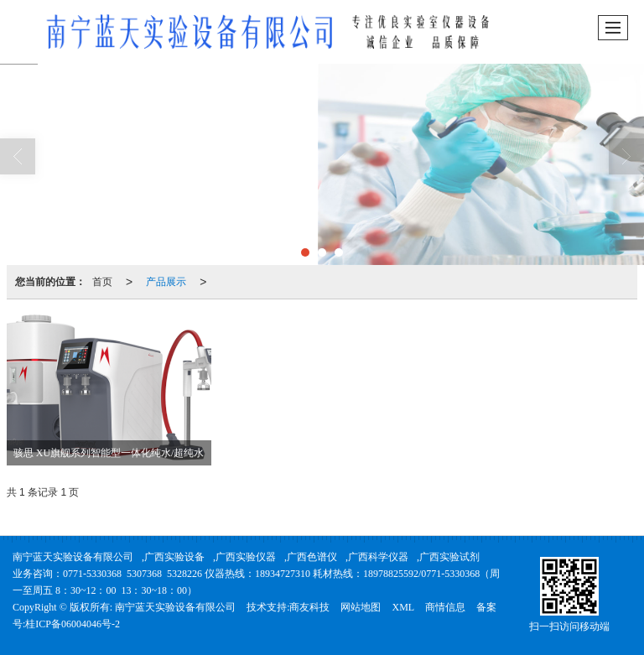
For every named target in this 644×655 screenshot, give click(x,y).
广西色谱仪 (312, 557)
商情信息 (445, 607)
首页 (102, 282)
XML (403, 607)
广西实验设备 (174, 557)
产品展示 (166, 282)
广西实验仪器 (246, 557)
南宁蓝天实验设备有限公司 (73, 557)
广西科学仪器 (378, 557)
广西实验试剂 (449, 557)
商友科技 (309, 607)
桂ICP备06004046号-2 (73, 624)
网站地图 (361, 607)
